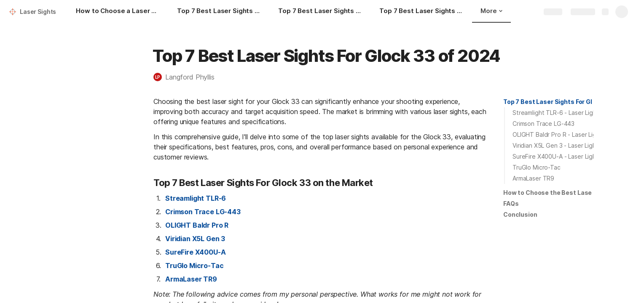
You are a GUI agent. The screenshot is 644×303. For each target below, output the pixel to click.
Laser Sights (38, 12)
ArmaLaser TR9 (191, 279)
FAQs (511, 203)
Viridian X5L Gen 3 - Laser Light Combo (566, 145)
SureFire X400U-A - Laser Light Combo (566, 156)
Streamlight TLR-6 (196, 198)
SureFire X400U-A (195, 252)
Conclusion (520, 214)
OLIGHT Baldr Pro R (197, 225)
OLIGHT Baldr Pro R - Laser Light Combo (568, 134)
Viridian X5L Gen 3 (195, 239)
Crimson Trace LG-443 (203, 212)
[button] (188, 77)
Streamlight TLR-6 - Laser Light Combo (566, 113)
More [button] (491, 11)
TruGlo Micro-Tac (194, 266)
